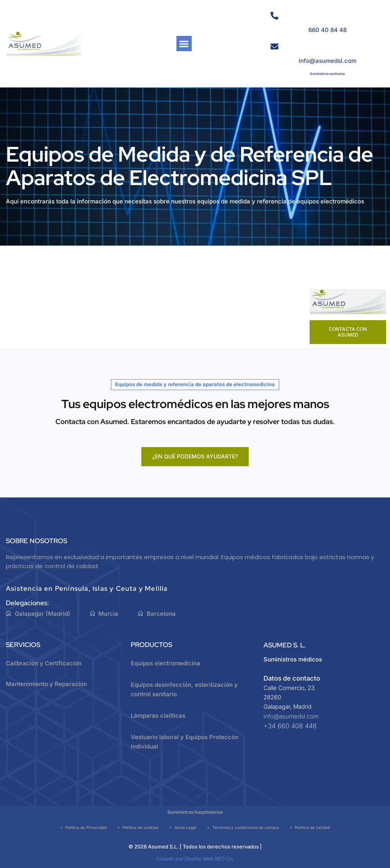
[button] (184, 44)
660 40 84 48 (328, 30)
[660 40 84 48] (274, 16)
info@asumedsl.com (328, 61)
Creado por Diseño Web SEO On (195, 859)
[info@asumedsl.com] (274, 46)
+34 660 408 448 (290, 726)
